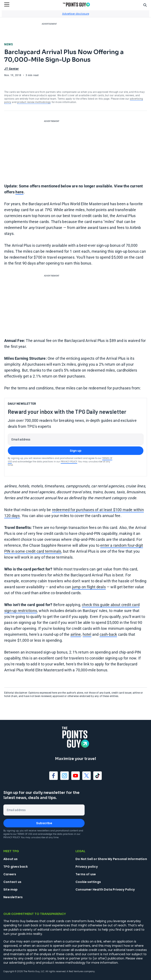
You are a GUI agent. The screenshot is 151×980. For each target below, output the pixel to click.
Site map (11, 889)
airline (76, 634)
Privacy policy (87, 867)
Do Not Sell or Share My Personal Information (111, 859)
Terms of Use (25, 834)
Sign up (76, 451)
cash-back (108, 634)
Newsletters (13, 897)
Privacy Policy (69, 462)
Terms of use (86, 874)
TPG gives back (16, 867)
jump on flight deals (89, 587)
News (9, 44)
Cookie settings (88, 882)
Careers (10, 874)
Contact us (12, 882)
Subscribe (44, 823)
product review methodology (34, 102)
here (19, 192)
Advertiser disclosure (76, 14)
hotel (87, 634)
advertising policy (22, 963)
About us (11, 859)
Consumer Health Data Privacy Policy (105, 889)
